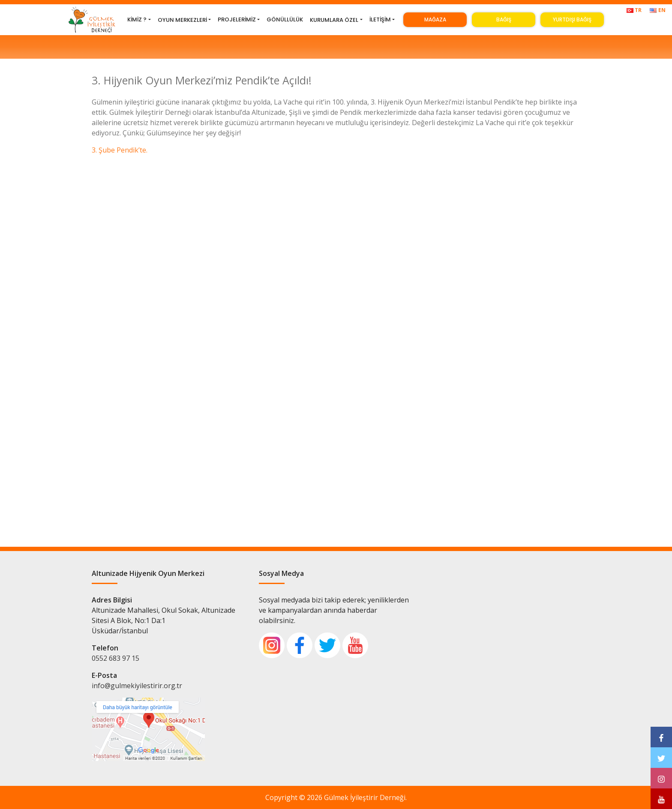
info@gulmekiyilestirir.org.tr (137, 686)
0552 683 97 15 (115, 658)
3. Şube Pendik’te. (120, 150)
